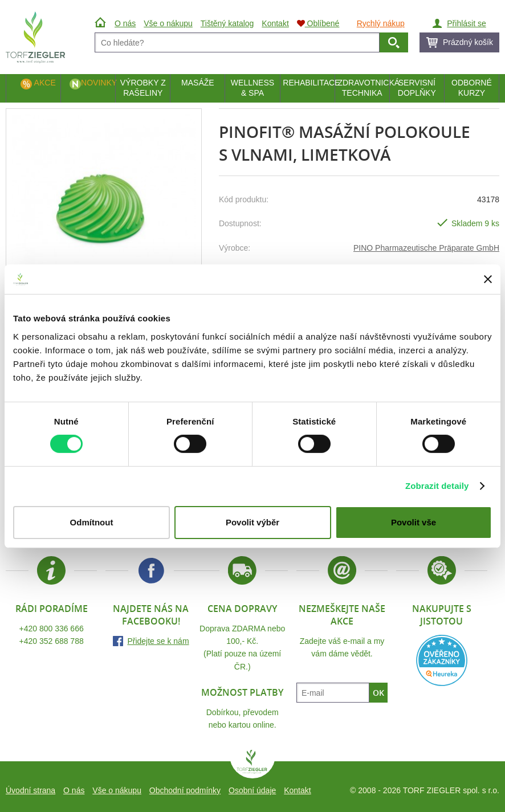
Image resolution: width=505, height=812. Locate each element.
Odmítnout (92, 522)
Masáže (198, 83)
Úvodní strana (30, 790)
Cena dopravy (242, 609)
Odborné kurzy (472, 88)
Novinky (98, 83)
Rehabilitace (308, 83)
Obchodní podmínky (185, 790)
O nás (74, 790)
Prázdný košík (468, 42)
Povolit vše (414, 522)
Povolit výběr (252, 522)
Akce (45, 83)
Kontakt (297, 790)
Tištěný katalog (227, 23)
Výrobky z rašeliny (143, 88)
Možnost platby (242, 692)
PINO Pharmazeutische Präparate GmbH (426, 248)
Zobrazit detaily (437, 486)
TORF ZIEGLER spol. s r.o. (252, 764)
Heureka (442, 660)
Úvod (102, 23)
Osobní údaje (252, 790)
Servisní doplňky (417, 88)
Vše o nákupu (117, 790)
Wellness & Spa (252, 88)
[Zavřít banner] (488, 279)
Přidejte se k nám (158, 641)
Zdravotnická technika (363, 88)
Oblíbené (318, 23)
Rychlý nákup (381, 23)
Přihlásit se (466, 23)
